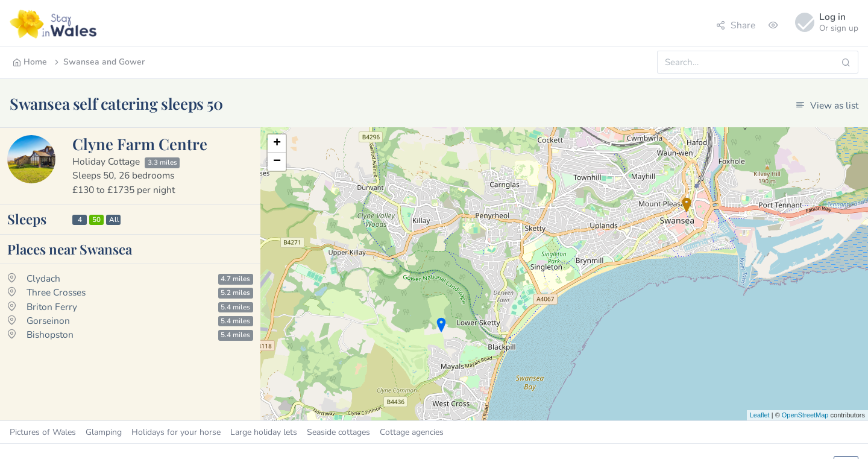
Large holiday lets (264, 432)
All (114, 220)
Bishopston (50, 334)
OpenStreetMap (805, 415)
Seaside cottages (338, 432)
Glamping (104, 432)
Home (30, 62)
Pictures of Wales (43, 432)
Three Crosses (56, 292)
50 (96, 220)
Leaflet (760, 415)
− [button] (277, 162)
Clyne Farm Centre (140, 144)
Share (736, 25)
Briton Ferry (52, 307)
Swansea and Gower (99, 62)
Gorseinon (48, 321)
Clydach (43, 278)
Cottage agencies (412, 432)
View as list (827, 105)
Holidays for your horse (176, 432)
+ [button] (277, 144)
